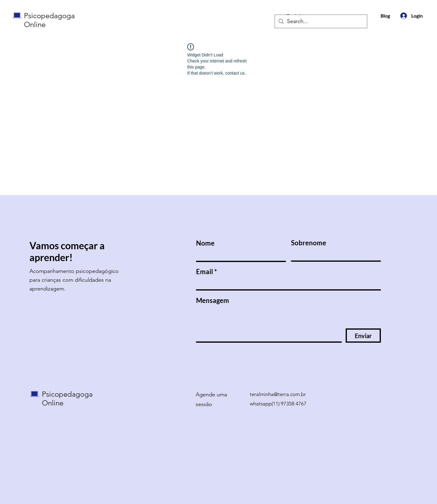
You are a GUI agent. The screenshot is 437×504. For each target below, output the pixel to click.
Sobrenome (309, 243)
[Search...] (321, 21)
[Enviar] (363, 336)
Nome (205, 243)
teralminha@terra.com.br (278, 394)
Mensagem (213, 301)
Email (205, 272)
